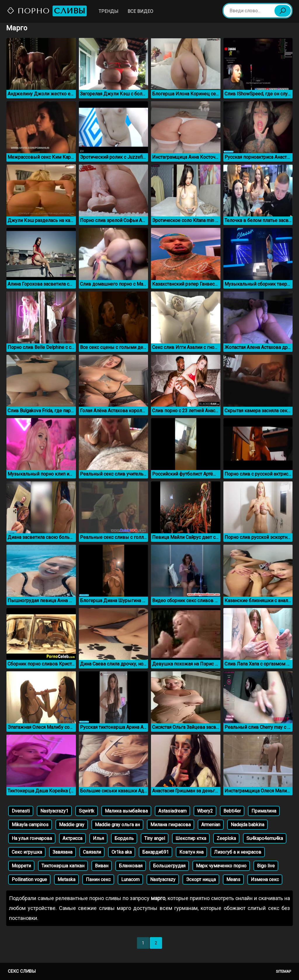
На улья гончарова (32, 838)
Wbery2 (205, 811)
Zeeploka (226, 838)
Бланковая (131, 866)
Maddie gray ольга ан (117, 825)
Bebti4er (232, 811)
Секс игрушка (27, 852)
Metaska (66, 879)
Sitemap (284, 971)
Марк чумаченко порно (221, 866)
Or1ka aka (122, 852)
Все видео (140, 11)
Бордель (124, 838)
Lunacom (130, 879)
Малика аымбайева (126, 811)
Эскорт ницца (201, 879)
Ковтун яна (191, 852)
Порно (47, 11)
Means (233, 879)
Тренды (109, 11)
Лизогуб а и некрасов (238, 852)
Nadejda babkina (247, 825)
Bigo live (266, 866)
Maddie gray (72, 825)
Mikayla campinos (30, 825)
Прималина (264, 811)
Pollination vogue (29, 879)
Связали (92, 852)
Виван (102, 866)
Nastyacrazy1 (54, 811)
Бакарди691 (155, 852)
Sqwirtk (87, 811)
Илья (98, 838)
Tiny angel (155, 838)
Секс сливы (22, 971)
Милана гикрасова (171, 825)
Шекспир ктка (191, 838)
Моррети (21, 866)
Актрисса (72, 838)
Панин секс (98, 879)
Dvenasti (21, 811)
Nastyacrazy (163, 879)
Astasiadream (172, 811)
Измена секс (265, 879)
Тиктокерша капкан (63, 866)
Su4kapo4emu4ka (265, 838)
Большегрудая (169, 866)
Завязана (62, 852)
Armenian (211, 825)
